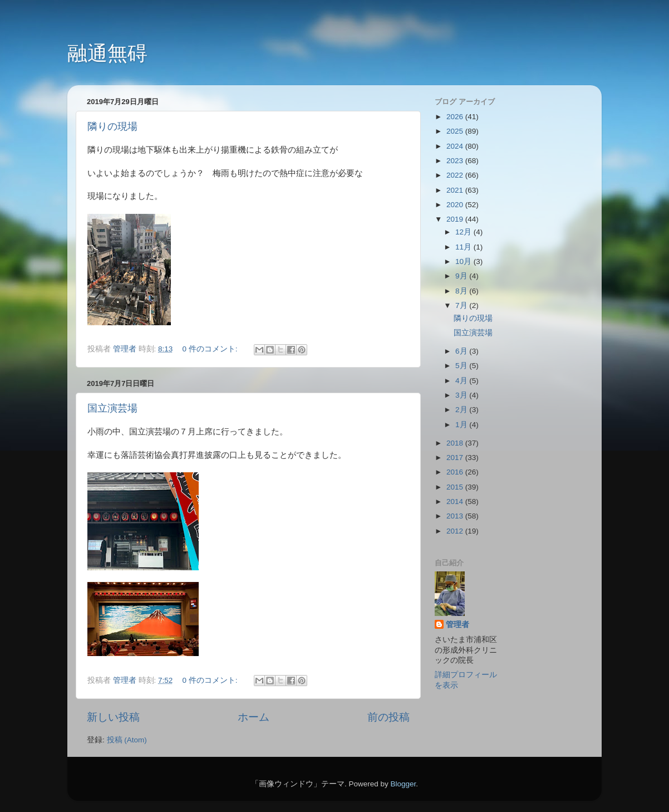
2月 (462, 410)
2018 (456, 443)
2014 (456, 502)
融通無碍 (107, 53)
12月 (464, 232)
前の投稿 (388, 717)
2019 (456, 219)
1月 (462, 425)
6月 (462, 351)
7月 (462, 305)
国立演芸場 (112, 408)
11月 (464, 247)
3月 (462, 395)
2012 (456, 531)
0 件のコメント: (211, 349)
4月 (462, 381)
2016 (456, 472)
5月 (462, 366)
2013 (456, 516)
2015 (456, 487)
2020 (456, 205)
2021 (456, 190)
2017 (456, 458)
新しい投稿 (113, 717)
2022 (456, 175)
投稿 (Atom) (127, 740)
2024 (456, 146)
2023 (456, 161)
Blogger (403, 784)
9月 (462, 276)
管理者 (458, 625)
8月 (462, 291)
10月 (464, 261)
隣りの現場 (112, 126)
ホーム (254, 717)
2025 (456, 131)
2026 (456, 117)
